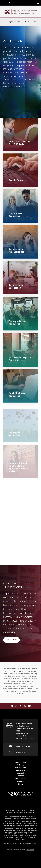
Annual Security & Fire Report (25, 813)
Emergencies (21, 762)
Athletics (21, 781)
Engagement (21, 779)
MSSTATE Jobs (21, 768)
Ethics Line (31, 810)
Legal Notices (11, 813)
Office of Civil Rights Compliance (24, 835)
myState (10, 3)
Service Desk (30, 850)
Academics (20, 770)
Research (20, 773)
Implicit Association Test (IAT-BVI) (20, 20)
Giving (20, 784)
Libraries (20, 776)
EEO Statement (22, 810)
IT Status (21, 765)
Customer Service (11, 810)
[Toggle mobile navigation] (38, 3)
